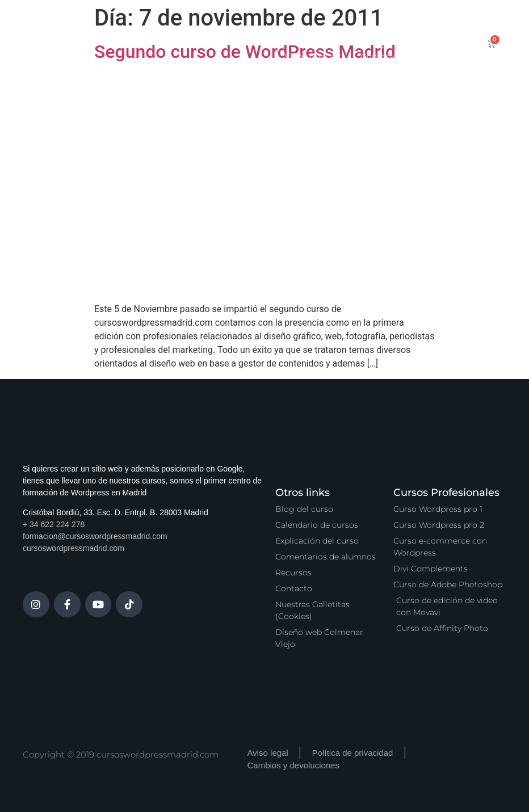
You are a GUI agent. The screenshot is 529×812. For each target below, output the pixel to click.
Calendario (243, 30)
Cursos (188, 30)
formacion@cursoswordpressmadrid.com (95, 536)
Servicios (301, 30)
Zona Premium (368, 30)
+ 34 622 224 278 (54, 524)
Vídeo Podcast (313, 56)
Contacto (379, 56)
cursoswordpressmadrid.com (74, 548)
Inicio (145, 30)
